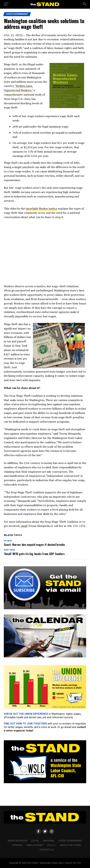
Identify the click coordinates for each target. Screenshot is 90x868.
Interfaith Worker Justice (41, 209)
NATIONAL (49, 841)
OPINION (17, 845)
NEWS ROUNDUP (17, 841)
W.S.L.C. (51, 845)
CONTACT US (47, 850)
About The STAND (71, 845)
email (24, 526)
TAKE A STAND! (35, 845)
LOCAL (35, 841)
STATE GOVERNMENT (70, 841)
